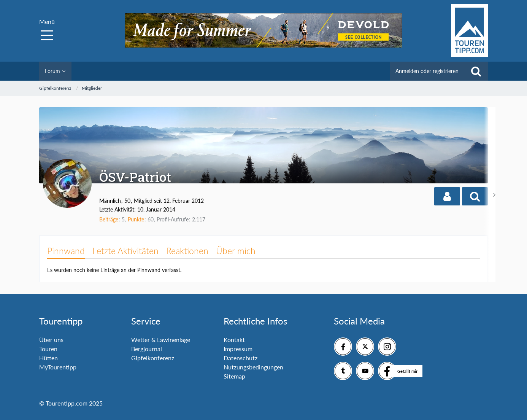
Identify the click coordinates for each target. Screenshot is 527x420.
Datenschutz (240, 358)
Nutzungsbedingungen (253, 367)
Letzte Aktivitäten (125, 251)
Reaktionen (187, 251)
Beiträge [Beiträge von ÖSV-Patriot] (109, 219)
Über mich (236, 251)
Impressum (238, 349)
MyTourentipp (58, 367)
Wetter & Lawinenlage (161, 340)
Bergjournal (147, 349)
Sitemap (234, 376)
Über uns (51, 340)
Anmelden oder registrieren (427, 71)
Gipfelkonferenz (153, 358)
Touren (48, 349)
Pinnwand (66, 251)
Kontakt (234, 340)
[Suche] (476, 71)
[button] (447, 196)
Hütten (48, 358)
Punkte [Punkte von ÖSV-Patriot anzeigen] (136, 219)
